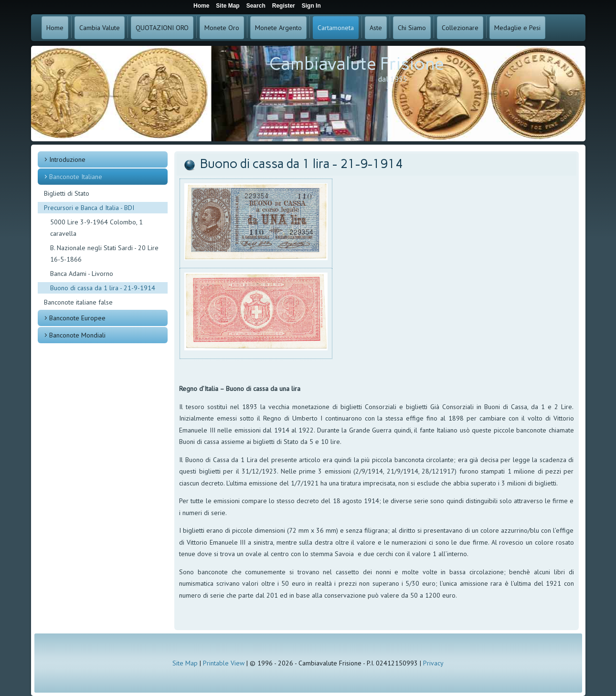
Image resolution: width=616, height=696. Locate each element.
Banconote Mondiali (77, 335)
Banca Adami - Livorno (82, 274)
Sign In (311, 6)
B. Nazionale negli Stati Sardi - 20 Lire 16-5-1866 (104, 253)
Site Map (185, 663)
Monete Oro (222, 28)
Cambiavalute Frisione (357, 64)
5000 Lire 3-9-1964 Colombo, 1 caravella (96, 228)
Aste (376, 28)
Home (55, 28)
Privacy (433, 663)
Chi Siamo (412, 28)
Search (256, 6)
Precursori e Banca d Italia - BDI (89, 208)
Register (284, 6)
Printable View (224, 663)
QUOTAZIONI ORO (162, 28)
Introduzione (67, 159)
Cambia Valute (100, 28)
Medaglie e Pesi (517, 28)
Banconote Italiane (76, 177)
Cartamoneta (336, 28)
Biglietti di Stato (67, 193)
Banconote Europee (77, 318)
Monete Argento (278, 28)
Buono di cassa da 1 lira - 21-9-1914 (103, 288)
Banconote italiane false (78, 302)
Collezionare (460, 28)
